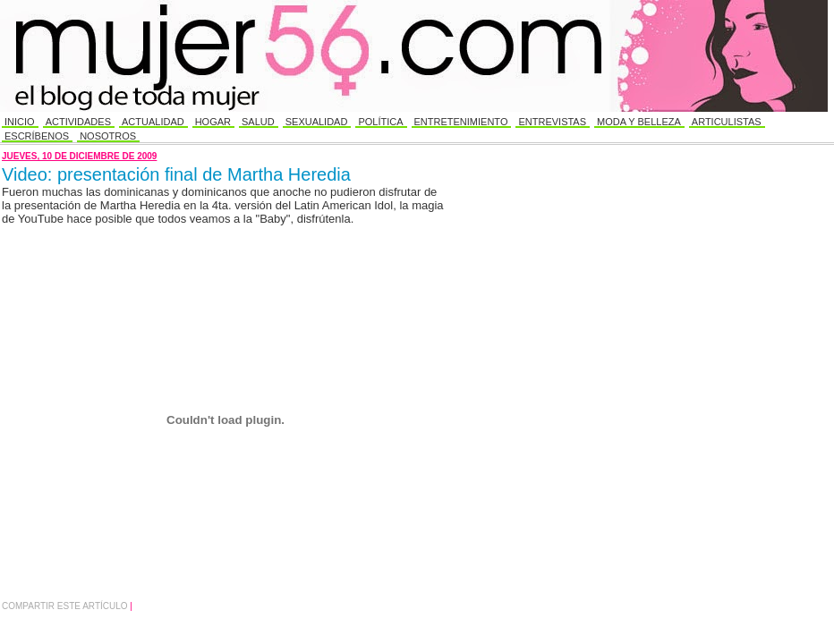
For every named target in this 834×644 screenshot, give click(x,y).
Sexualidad (317, 122)
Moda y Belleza (639, 122)
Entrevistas (552, 122)
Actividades (78, 122)
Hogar (213, 122)
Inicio (20, 122)
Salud (258, 122)
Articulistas (727, 122)
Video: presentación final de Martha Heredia (176, 174)
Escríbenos (37, 136)
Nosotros (108, 136)
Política (380, 122)
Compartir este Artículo (66, 606)
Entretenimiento (461, 122)
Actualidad (153, 122)
